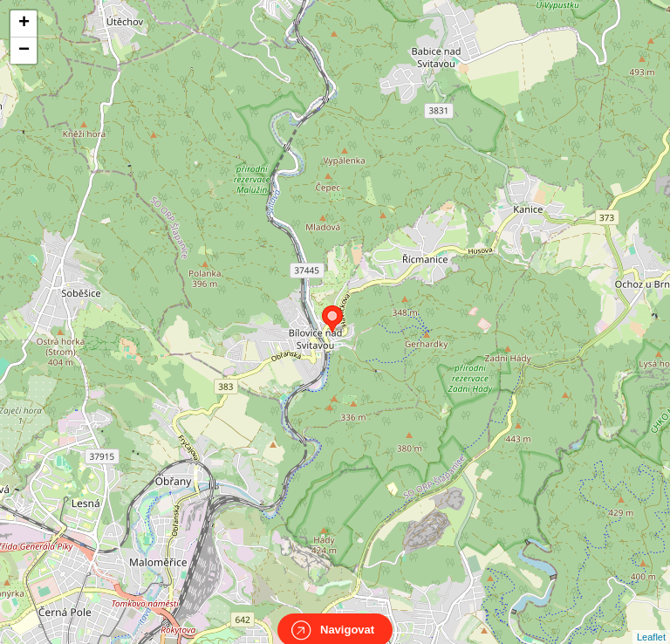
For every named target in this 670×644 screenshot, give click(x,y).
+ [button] (24, 24)
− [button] (24, 51)
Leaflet (651, 621)
